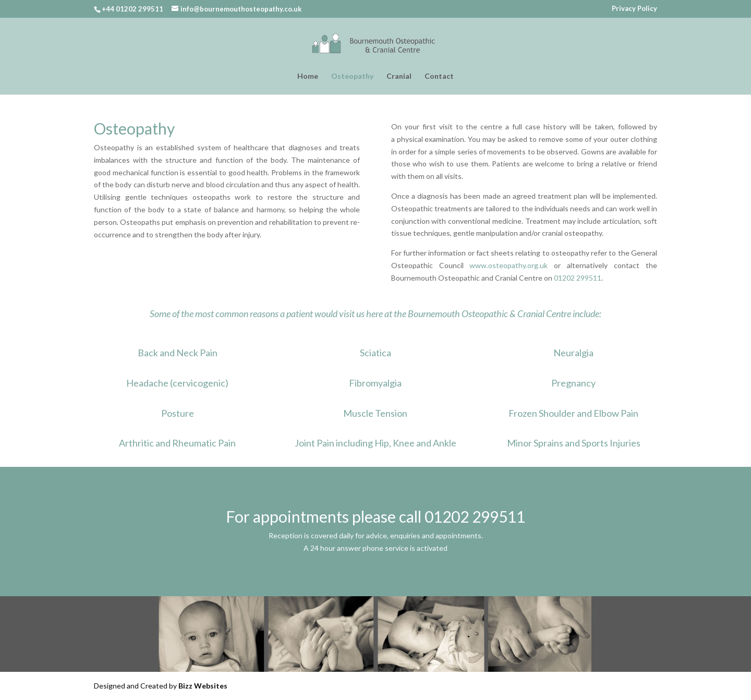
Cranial (399, 76)
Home (308, 76)
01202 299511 (578, 278)
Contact (439, 76)
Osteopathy (352, 76)
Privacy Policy (634, 9)
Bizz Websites (203, 686)
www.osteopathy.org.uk (508, 265)
